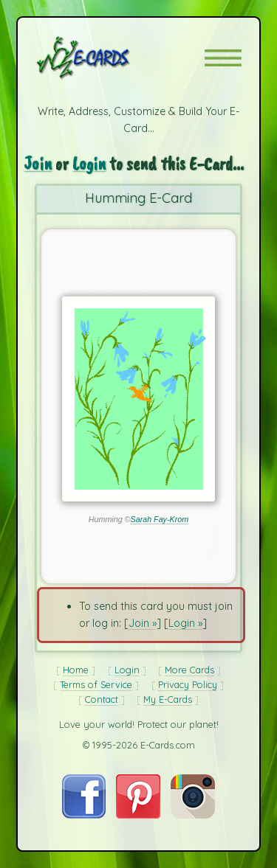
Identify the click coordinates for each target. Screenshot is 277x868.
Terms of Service (96, 684)
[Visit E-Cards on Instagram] (193, 815)
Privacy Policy (188, 684)
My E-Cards (168, 699)
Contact (102, 699)
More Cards (189, 670)
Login (89, 163)
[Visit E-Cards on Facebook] (84, 815)
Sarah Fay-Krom (160, 519)
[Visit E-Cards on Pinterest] (138, 815)
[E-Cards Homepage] (109, 58)
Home (76, 670)
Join (38, 163)
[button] (223, 58)
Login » (185, 623)
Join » (143, 623)
